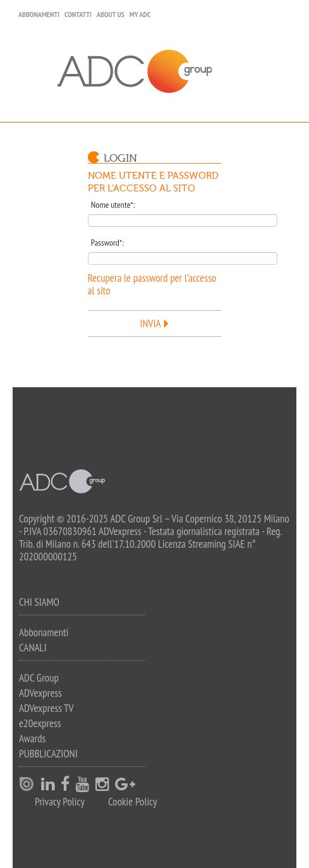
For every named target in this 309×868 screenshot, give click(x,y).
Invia (151, 323)
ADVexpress (40, 693)
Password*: (107, 243)
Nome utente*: (113, 205)
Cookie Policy (132, 802)
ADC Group (39, 678)
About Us (111, 14)
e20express (40, 723)
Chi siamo (39, 602)
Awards (32, 738)
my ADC (140, 14)
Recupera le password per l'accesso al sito (152, 284)
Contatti (78, 14)
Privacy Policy (60, 802)
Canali (33, 648)
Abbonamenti (39, 14)
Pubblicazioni (48, 754)
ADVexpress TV (46, 708)
